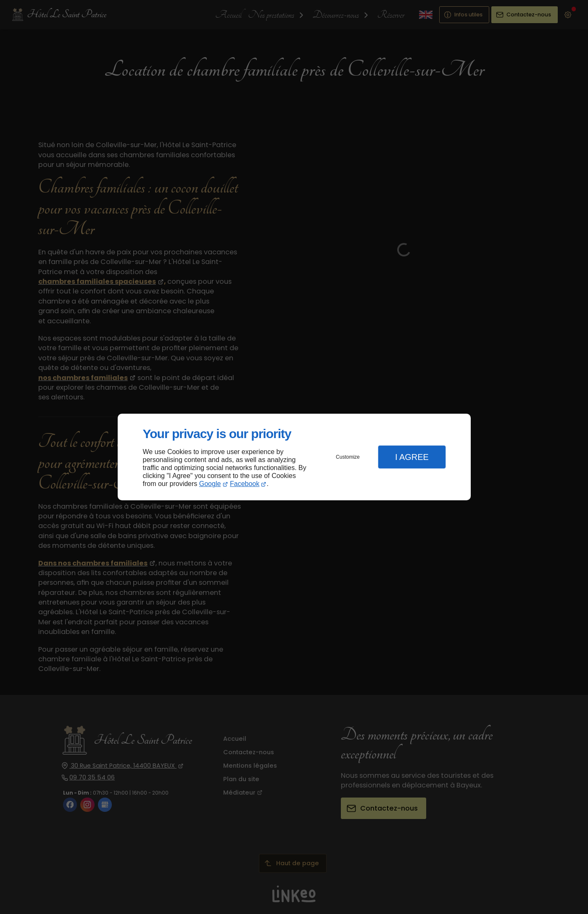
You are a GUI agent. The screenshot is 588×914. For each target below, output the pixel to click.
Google (210, 484)
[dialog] (294, 457)
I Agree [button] (412, 457)
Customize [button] (348, 457)
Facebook (245, 484)
